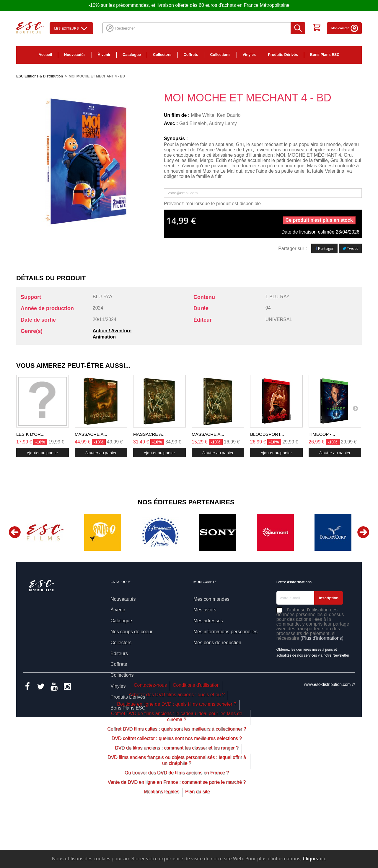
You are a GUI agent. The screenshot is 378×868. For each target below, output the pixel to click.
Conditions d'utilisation (196, 735)
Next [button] (363, 532)
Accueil (45, 55)
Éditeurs (119, 654)
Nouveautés (75, 55)
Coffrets (191, 55)
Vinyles (249, 55)
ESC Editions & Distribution (40, 76)
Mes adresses (208, 621)
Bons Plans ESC (325, 55)
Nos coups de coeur (131, 632)
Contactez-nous (150, 735)
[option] (45, 532)
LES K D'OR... (30, 434)
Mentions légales (162, 842)
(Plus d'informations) (322, 638)
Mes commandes (211, 599)
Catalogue (132, 55)
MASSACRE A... (91, 434)
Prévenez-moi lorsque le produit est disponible (212, 204)
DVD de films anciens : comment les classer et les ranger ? (177, 798)
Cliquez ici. (314, 859)
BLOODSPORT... (267, 434)
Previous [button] (15, 532)
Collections (220, 55)
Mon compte (345, 28)
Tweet (350, 248)
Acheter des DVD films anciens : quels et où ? (177, 745)
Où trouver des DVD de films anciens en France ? (177, 823)
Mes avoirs (205, 610)
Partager (324, 248)
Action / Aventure (112, 331)
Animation (104, 337)
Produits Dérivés (283, 55)
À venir (104, 55)
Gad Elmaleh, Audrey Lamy (208, 123)
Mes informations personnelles (225, 632)
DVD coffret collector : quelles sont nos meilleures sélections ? (177, 788)
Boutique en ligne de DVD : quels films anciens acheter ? (177, 754)
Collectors (162, 55)
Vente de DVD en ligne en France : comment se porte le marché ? (177, 832)
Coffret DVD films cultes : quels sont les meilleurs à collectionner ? (177, 779)
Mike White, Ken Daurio (216, 115)
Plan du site (198, 842)
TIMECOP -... (322, 434)
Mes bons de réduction (217, 643)
